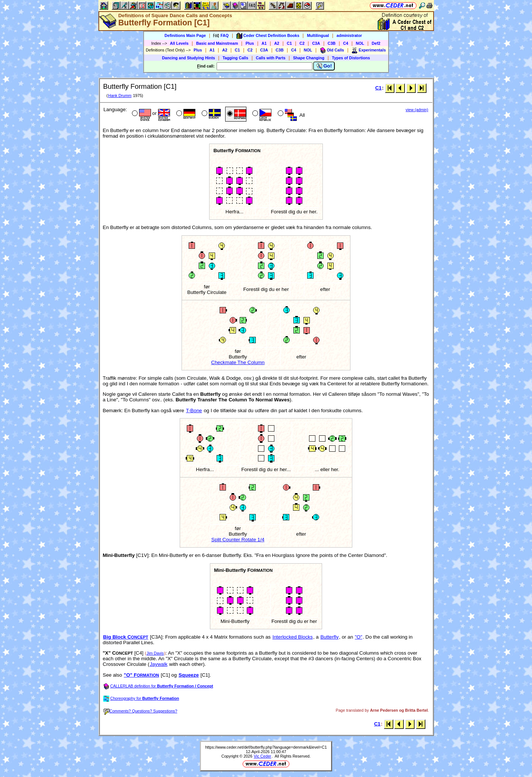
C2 (302, 43)
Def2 (376, 43)
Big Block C (126, 637)
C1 (289, 43)
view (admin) (417, 110)
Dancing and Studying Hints (189, 58)
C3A (316, 43)
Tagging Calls (235, 58)
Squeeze (189, 675)
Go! (324, 66)
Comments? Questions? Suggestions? (141, 711)
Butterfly (329, 637)
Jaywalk (159, 664)
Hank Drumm (120, 95)
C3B (332, 43)
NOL (360, 43)
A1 (264, 43)
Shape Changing (309, 58)
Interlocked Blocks (293, 637)
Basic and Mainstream (217, 43)
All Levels (179, 43)
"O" (359, 637)
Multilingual (318, 35)
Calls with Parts (270, 58)
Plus (250, 43)
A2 (277, 43)
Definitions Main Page (185, 35)
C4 (346, 43)
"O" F (141, 675)
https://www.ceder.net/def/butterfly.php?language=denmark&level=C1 (266, 747)
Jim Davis (155, 653)
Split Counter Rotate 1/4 (238, 540)
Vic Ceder (263, 756)
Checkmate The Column (238, 362)
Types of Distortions (351, 58)
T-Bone (194, 411)
